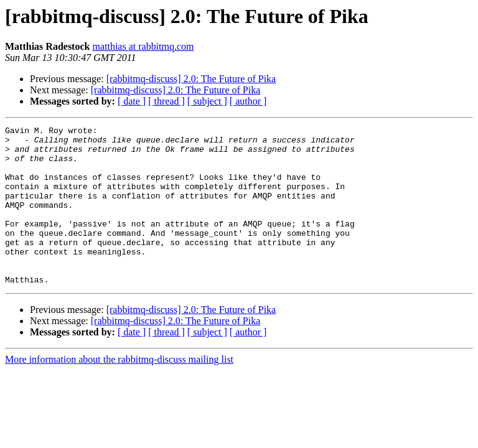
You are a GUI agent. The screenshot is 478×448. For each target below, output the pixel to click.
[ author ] (248, 101)
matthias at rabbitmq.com (143, 46)
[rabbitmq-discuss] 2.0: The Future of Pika (191, 79)
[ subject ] (207, 101)
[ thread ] (166, 101)
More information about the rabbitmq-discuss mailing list (119, 391)
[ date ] (132, 101)
